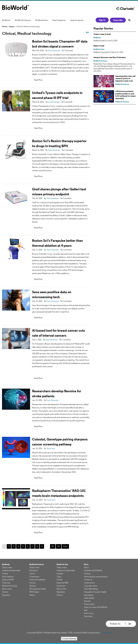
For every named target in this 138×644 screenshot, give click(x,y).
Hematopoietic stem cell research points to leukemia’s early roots (125, 78)
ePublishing (106, 633)
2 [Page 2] (9, 546)
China (59, 577)
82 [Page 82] (53, 546)
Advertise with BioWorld (93, 570)
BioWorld (6, 20)
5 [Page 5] (23, 546)
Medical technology (10, 586)
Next (65, 546)
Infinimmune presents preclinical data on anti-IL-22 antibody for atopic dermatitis (126, 95)
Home (5, 26)
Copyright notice (90, 586)
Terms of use (89, 613)
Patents (32, 595)
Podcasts (87, 601)
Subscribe (118, 20)
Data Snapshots (59, 20)
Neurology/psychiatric (38, 589)
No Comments (67, 50)
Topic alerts (88, 616)
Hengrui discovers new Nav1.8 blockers (110, 57)
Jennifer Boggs (54, 102)
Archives (87, 574)
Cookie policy (89, 583)
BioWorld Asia (41, 20)
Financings (6, 583)
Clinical (5, 574)
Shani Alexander (54, 50)
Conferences (34, 577)
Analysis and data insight (11, 570)
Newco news (7, 589)
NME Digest (34, 592)
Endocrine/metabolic (37, 580)
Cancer (32, 574)
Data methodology (91, 589)
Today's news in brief (102, 34)
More (86, 564)
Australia (60, 574)
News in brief (99, 46)
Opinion (5, 592)
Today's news (7, 567)
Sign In (102, 20)
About (86, 567)
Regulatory (6, 595)
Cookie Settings (69, 639)
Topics (12, 26)
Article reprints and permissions (96, 577)
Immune (32, 583)
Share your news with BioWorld (96, 607)
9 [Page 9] (42, 546)
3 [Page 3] (14, 546)
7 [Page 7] (32, 546)
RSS (87, 32)
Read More (38, 80)
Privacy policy (89, 604)
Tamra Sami (51, 448)
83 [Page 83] (58, 546)
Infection (33, 586)
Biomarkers (34, 570)
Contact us (88, 580)
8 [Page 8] (37, 546)
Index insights (89, 598)
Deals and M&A (8, 580)
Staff (86, 610)
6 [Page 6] (28, 546)
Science (60, 595)
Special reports (77, 20)
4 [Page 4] (18, 546)
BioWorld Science (23, 20)
